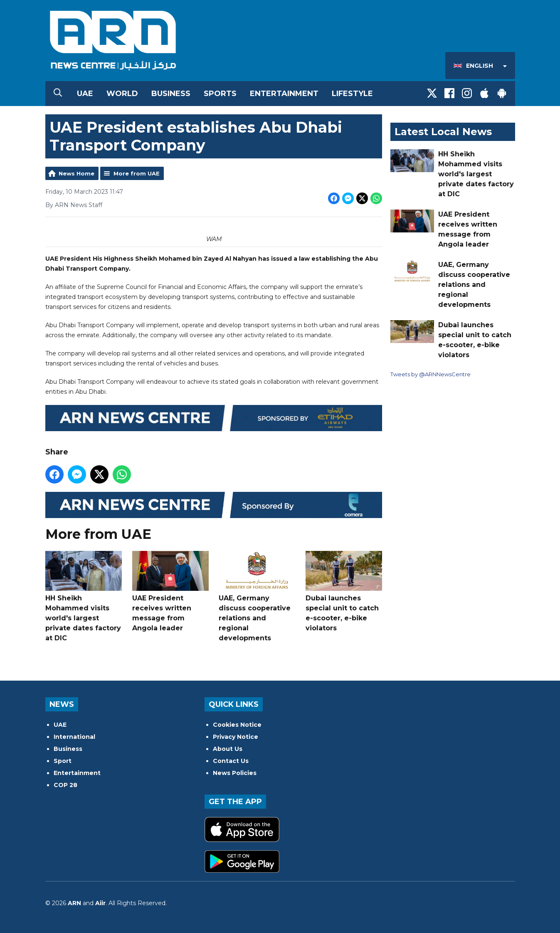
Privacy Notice (236, 737)
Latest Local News (443, 132)
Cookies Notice (237, 725)
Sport (63, 761)
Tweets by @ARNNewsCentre (430, 374)
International (74, 737)
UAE (85, 94)
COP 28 (65, 785)
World (122, 94)
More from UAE (137, 173)
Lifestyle (352, 94)
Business (171, 94)
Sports (220, 94)
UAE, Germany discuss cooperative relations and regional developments (257, 596)
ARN (74, 903)
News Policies (235, 773)
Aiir (100, 903)
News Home (76, 173)
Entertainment (284, 94)
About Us (228, 749)
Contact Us (231, 761)
